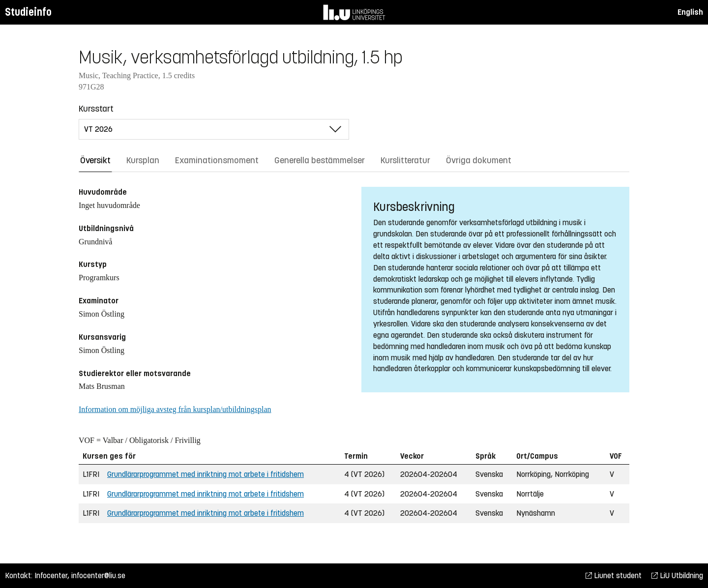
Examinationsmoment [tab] (217, 160)
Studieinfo (28, 12)
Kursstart (96, 109)
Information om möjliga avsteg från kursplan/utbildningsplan (175, 409)
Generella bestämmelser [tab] (320, 160)
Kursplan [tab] (143, 160)
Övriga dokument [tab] (479, 160)
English (690, 12)
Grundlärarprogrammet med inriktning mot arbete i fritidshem (206, 474)
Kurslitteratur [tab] (405, 160)
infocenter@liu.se (98, 575)
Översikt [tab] (95, 160)
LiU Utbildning (677, 575)
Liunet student (614, 575)
